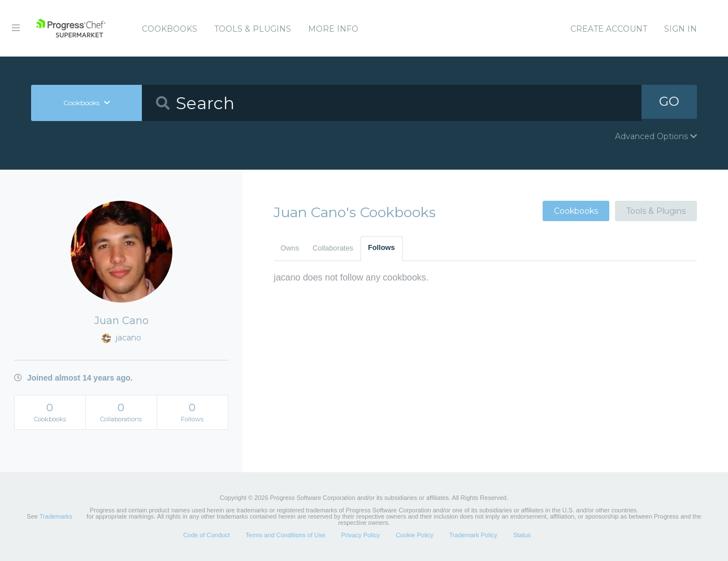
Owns (290, 248)
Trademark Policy (473, 535)
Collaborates (333, 248)
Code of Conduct (207, 535)
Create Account (609, 29)
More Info (333, 29)
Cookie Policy (415, 535)
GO (669, 103)
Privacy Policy (361, 535)
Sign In (681, 29)
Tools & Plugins (253, 29)
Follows (382, 247)
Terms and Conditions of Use (285, 535)
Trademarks (56, 516)
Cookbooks (170, 29)
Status (522, 535)
